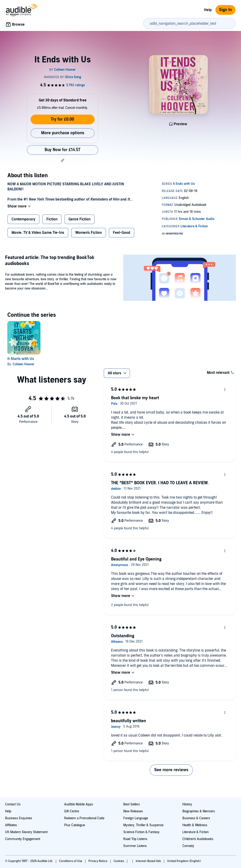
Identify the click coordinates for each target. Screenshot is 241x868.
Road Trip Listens (135, 839)
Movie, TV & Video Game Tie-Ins (38, 233)
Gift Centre (72, 811)
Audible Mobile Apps (79, 804)
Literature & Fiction (196, 832)
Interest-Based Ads (149, 861)
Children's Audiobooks (198, 839)
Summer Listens (135, 846)
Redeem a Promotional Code (84, 818)
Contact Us (13, 804)
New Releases (133, 811)
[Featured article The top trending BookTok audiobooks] (180, 278)
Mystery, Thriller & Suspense (143, 825)
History (187, 804)
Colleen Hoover (24, 364)
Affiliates (11, 825)
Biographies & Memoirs (199, 811)
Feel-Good (122, 233)
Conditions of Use (71, 861)
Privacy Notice (98, 861)
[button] (63, 160)
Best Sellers (132, 804)
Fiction (52, 219)
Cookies (119, 861)
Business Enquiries (19, 818)
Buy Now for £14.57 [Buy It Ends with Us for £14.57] (62, 150)
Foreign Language (136, 818)
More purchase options (63, 133)
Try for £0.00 (62, 119)
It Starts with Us (21, 359)
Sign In (225, 10)
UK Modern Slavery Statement (26, 832)
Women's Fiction (89, 233)
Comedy (188, 846)
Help (208, 10)
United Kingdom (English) (184, 861)
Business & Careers (196, 818)
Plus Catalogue (75, 825)
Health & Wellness (195, 825)
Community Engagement (23, 839)
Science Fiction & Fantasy (141, 832)
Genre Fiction (80, 219)
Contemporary (23, 219)
